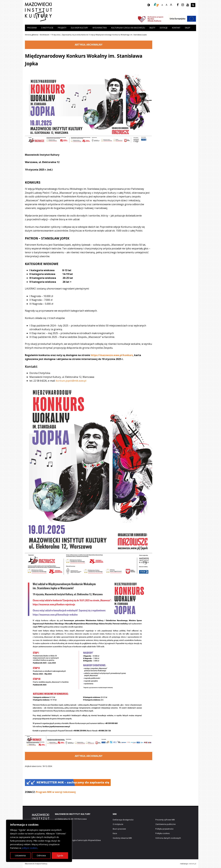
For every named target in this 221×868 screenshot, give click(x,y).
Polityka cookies (163, 833)
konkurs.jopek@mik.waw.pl (71, 381)
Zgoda (60, 855)
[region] (39, 841)
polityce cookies (29, 848)
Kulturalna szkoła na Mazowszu (128, 28)
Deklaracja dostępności (123, 820)
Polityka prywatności (164, 829)
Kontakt (176, 28)
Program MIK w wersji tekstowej (56, 792)
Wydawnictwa (100, 28)
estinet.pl (192, 864)
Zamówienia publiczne (166, 824)
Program (32, 28)
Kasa (115, 833)
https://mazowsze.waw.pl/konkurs (112, 355)
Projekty (62, 28)
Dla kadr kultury (79, 28)
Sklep (188, 28)
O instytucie (47, 28)
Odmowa (41, 855)
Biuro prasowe (119, 829)
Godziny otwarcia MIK (122, 838)
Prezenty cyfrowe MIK (165, 820)
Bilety (152, 28)
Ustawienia (20, 855)
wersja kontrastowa (151, 6)
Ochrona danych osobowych (168, 838)
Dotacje (164, 28)
